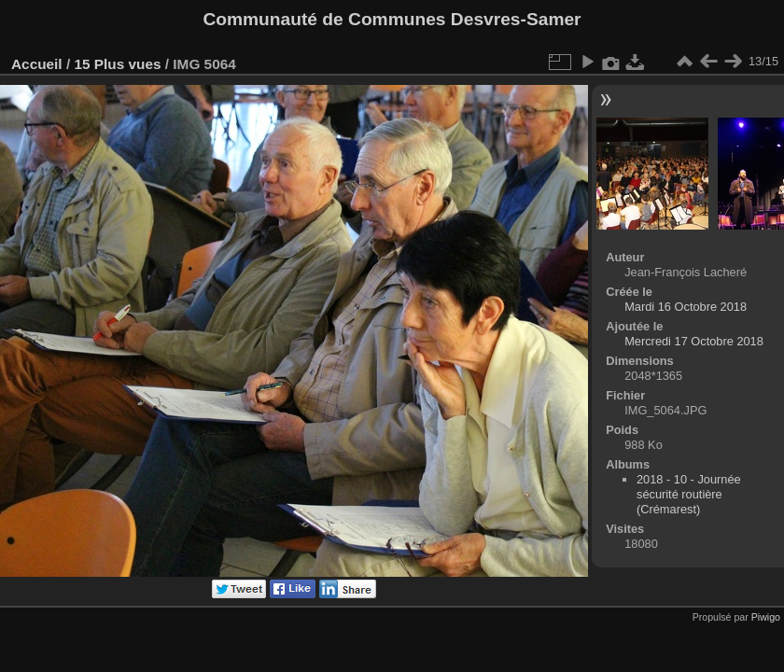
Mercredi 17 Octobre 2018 (694, 341)
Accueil (37, 64)
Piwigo (766, 617)
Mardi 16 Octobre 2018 (686, 307)
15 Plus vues (117, 64)
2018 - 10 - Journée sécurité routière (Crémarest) (689, 494)
